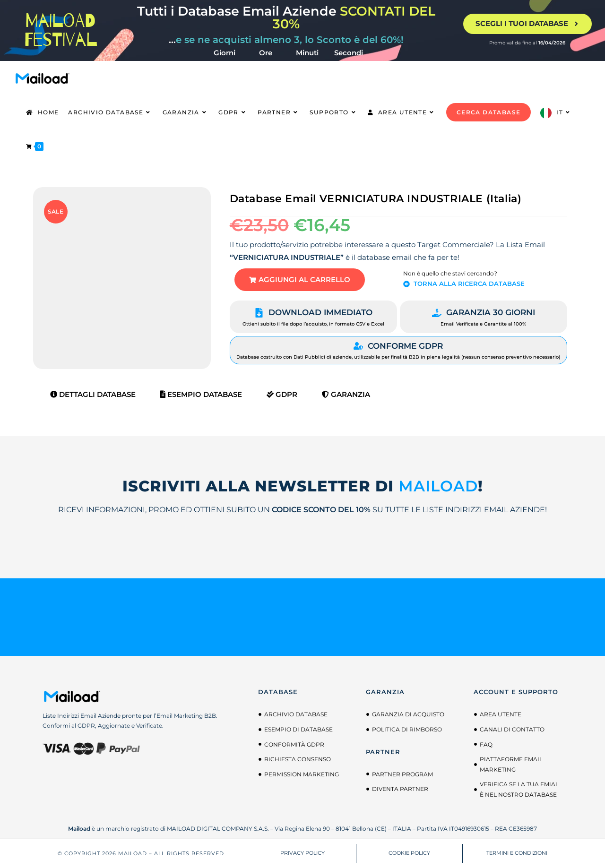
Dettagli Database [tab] (93, 395)
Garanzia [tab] (346, 395)
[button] (300, 280)
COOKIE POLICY (409, 853)
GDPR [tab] (282, 395)
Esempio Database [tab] (201, 395)
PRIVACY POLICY (302, 853)
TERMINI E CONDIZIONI (517, 853)
